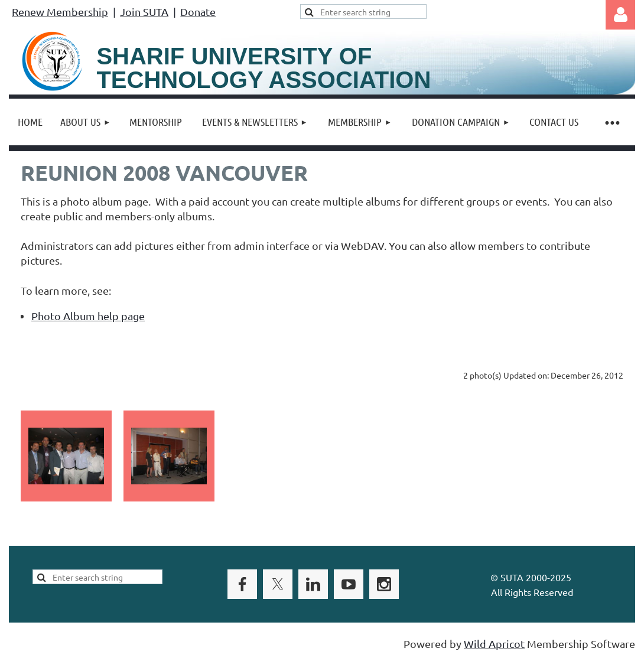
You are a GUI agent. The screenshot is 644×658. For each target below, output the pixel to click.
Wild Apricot (494, 644)
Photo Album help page (88, 316)
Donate (198, 12)
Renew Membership (60, 12)
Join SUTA (144, 12)
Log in (620, 15)
